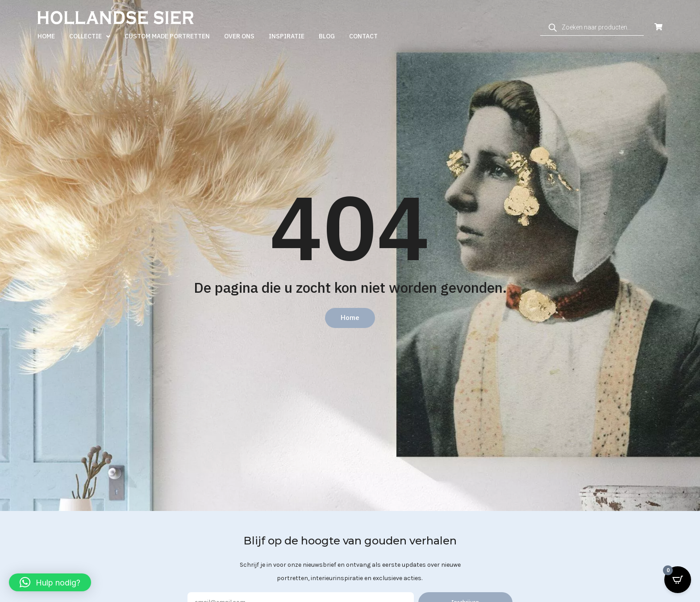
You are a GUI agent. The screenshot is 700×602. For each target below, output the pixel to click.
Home (46, 36)
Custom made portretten (167, 36)
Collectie (90, 36)
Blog (327, 36)
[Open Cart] (658, 27)
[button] (50, 582)
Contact (363, 36)
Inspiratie (287, 36)
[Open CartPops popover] (678, 580)
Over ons (239, 36)
